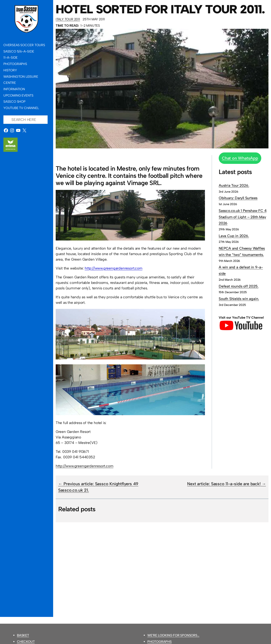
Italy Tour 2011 (68, 19)
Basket (23, 635)
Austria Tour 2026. (234, 185)
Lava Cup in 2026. (234, 236)
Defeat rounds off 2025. (239, 286)
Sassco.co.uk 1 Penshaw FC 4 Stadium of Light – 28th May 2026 (243, 217)
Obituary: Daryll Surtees (238, 198)
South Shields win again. (239, 299)
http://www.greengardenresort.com (114, 268)
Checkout (26, 642)
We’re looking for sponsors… (173, 635)
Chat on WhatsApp (240, 158)
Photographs (160, 642)
